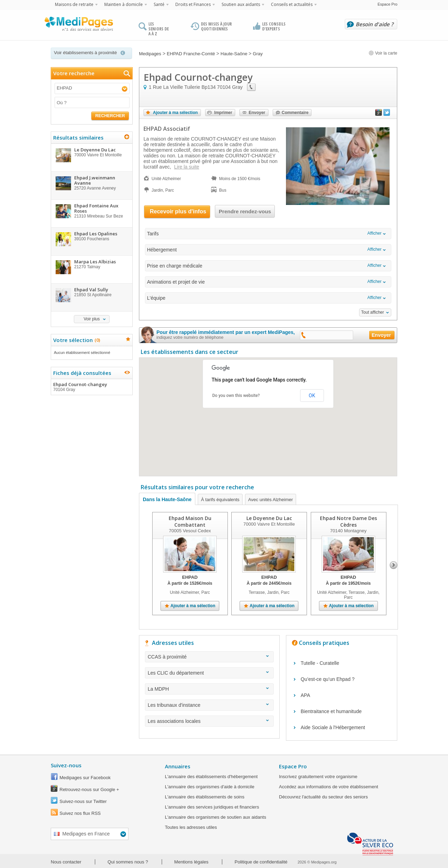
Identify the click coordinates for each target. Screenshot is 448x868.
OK (312, 396)
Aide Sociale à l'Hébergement (333, 727)
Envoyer (257, 113)
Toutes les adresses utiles (191, 827)
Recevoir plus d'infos (178, 211)
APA (305, 695)
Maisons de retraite (74, 4)
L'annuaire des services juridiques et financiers (212, 807)
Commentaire (295, 113)
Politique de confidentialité (261, 862)
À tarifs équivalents (220, 500)
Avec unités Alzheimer (271, 500)
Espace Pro (388, 4)
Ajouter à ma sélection (175, 113)
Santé (159, 4)
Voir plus (92, 319)
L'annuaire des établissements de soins (205, 797)
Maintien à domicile (124, 4)
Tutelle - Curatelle (320, 663)
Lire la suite (187, 167)
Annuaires (178, 766)
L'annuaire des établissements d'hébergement (211, 777)
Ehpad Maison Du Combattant (190, 521)
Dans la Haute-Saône (167, 499)
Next (394, 565)
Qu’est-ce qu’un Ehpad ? (328, 679)
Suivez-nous (66, 765)
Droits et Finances (193, 4)
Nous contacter (66, 862)
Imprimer (223, 113)
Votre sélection (76, 340)
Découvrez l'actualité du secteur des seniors (323, 797)
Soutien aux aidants (241, 4)
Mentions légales (191, 862)
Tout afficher (373, 312)
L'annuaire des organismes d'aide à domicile (210, 787)
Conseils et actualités (292, 4)
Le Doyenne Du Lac (269, 518)
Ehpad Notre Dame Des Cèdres (348, 521)
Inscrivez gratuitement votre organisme (318, 777)
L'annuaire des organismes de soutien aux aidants (215, 817)
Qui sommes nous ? (128, 862)
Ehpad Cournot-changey (91, 387)
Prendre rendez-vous (245, 211)
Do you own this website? (236, 396)
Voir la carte (383, 53)
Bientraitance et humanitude (331, 711)
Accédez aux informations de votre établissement (328, 787)
